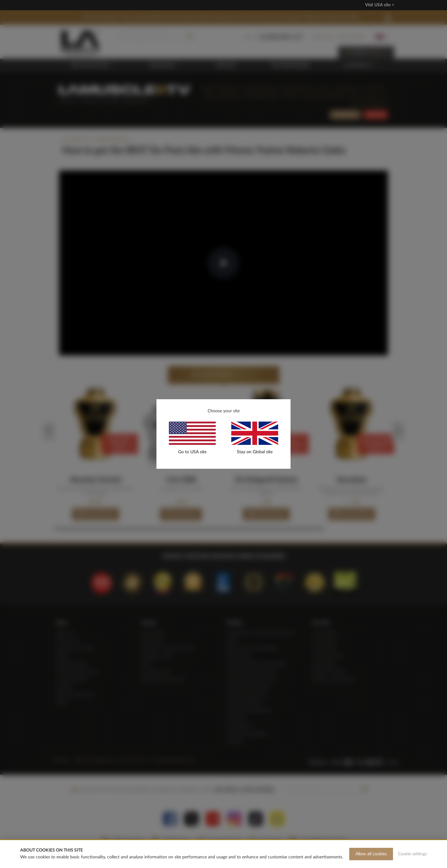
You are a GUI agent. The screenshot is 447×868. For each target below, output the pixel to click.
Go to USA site (192, 452)
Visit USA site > (380, 5)
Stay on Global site (255, 452)
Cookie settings (412, 854)
